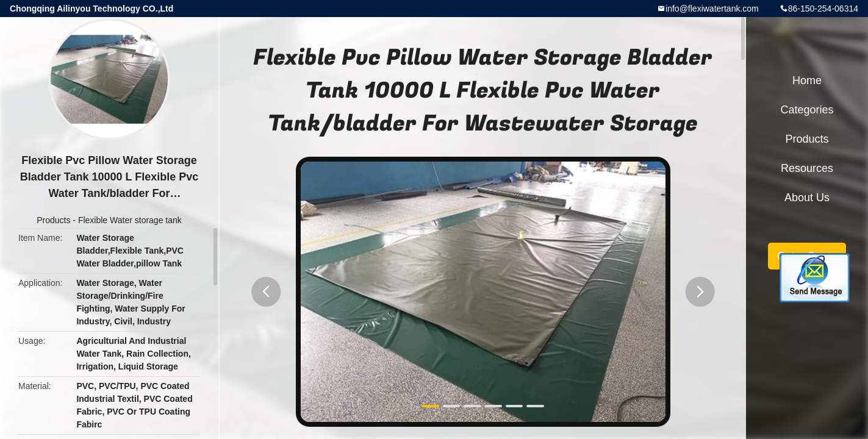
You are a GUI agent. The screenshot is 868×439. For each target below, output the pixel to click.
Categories (807, 110)
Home (807, 80)
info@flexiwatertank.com (712, 9)
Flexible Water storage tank (130, 220)
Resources (807, 168)
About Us (807, 198)
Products (53, 220)
